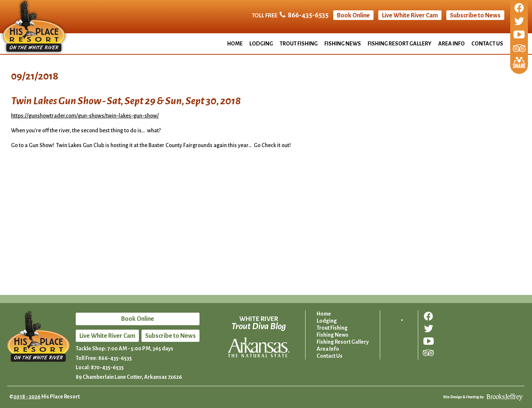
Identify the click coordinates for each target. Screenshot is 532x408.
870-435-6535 (107, 367)
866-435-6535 (308, 15)
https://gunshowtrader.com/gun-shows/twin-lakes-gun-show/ (85, 116)
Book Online (353, 16)
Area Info (451, 44)
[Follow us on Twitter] (519, 22)
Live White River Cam (410, 16)
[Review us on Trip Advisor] (519, 49)
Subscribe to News (475, 16)
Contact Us (487, 44)
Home (235, 44)
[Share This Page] (519, 62)
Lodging (261, 44)
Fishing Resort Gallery (400, 44)
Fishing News (343, 44)
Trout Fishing (299, 44)
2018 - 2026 (27, 397)
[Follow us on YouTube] (519, 35)
